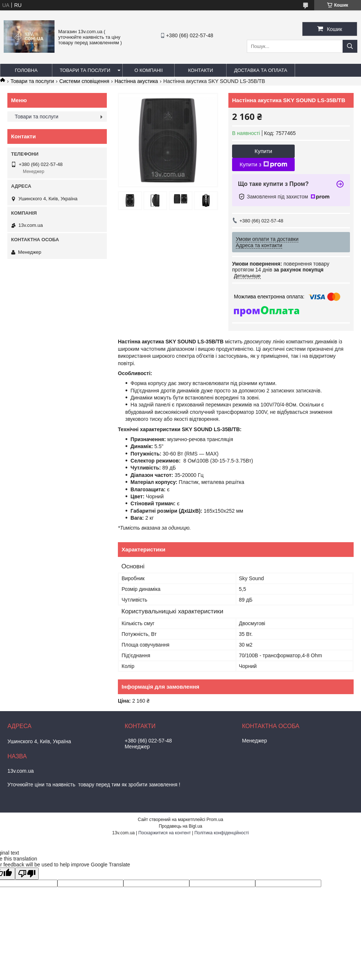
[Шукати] (350, 46)
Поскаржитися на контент (165, 833)
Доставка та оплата (260, 70)
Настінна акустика (136, 81)
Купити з (263, 165)
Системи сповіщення (84, 81)
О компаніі (149, 70)
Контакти (200, 70)
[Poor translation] (27, 874)
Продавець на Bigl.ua (180, 826)
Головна (26, 70)
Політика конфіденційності (222, 833)
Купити (263, 151)
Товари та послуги (85, 70)
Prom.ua (215, 820)
